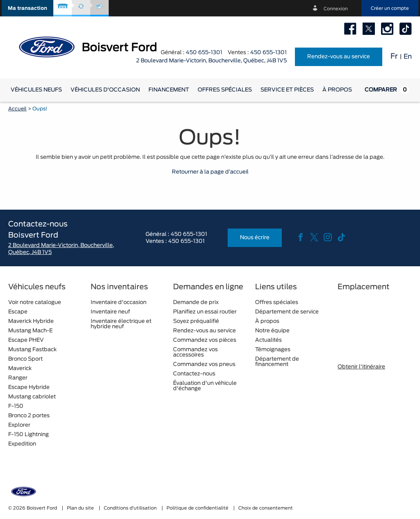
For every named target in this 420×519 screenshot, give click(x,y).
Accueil (17, 109)
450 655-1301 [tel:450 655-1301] (268, 53)
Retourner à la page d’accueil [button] (210, 172)
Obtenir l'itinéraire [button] (361, 367)
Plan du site (81, 508)
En (408, 57)
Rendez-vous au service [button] (339, 57)
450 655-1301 (204, 53)
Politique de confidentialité (198, 508)
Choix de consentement (266, 508)
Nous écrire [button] (255, 238)
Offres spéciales (225, 90)
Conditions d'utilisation (131, 508)
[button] (27, 8)
